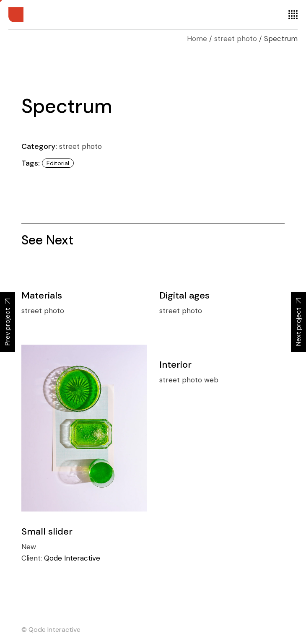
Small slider (47, 531)
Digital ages (184, 295)
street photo (80, 146)
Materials (42, 295)
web (211, 380)
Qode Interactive (72, 558)
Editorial (58, 163)
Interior (175, 365)
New (29, 547)
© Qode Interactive (51, 630)
